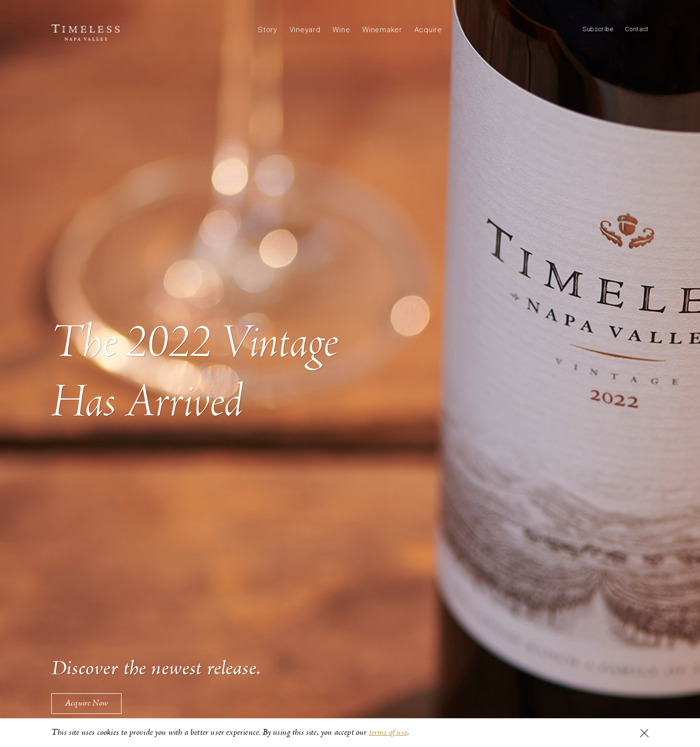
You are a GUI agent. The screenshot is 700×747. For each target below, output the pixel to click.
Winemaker (382, 30)
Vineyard (305, 30)
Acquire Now (86, 703)
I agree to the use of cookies (644, 733)
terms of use (388, 733)
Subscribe (598, 29)
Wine (341, 30)
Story (268, 30)
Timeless (85, 33)
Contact (637, 29)
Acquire (428, 30)
